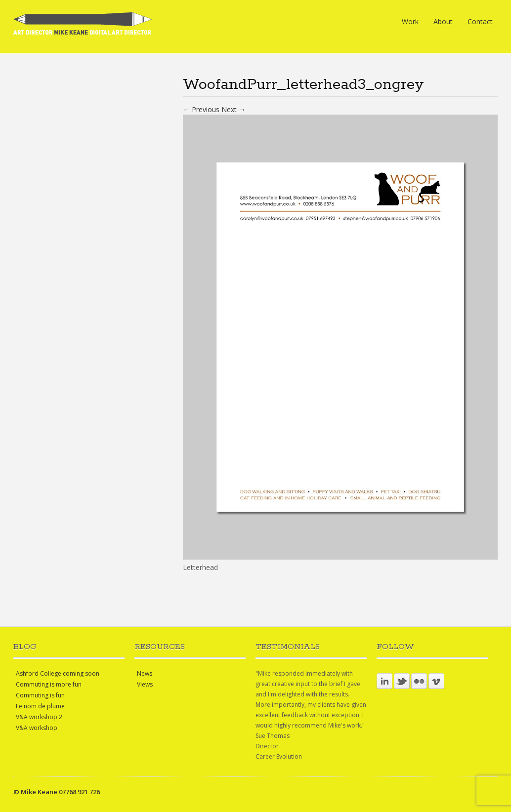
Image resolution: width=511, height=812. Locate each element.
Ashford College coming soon (58, 673)
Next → (234, 109)
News (145, 673)
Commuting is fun (40, 695)
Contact (480, 21)
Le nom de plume (40, 706)
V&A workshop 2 (39, 717)
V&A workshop (37, 728)
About (443, 21)
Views (145, 684)
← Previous (201, 109)
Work (410, 21)
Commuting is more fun (49, 684)
